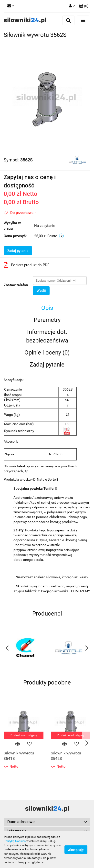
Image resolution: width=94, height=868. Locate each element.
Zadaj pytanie (18, 251)
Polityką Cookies (15, 841)
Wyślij (41, 290)
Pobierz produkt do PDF (26, 265)
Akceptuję (76, 850)
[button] (84, 6)
